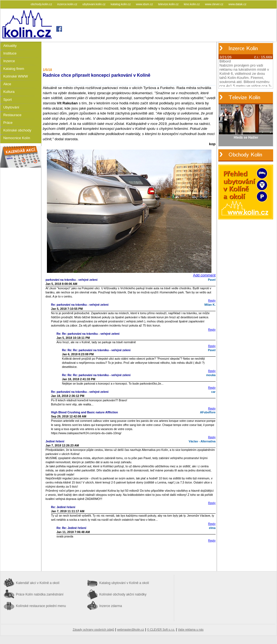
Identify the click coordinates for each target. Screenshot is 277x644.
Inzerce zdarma (111, 606)
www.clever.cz (214, 4)
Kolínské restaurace (41, 606)
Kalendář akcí (38, 583)
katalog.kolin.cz (121, 4)
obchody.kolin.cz (42, 4)
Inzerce (9, 61)
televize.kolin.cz (169, 4)
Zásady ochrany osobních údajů (93, 629)
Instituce (10, 53)
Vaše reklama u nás (191, 629)
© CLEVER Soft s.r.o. (161, 629)
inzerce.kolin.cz (68, 4)
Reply (212, 300)
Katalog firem (14, 69)
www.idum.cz (145, 4)
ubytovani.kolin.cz (94, 4)
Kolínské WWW (16, 76)
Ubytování (11, 107)
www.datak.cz (237, 4)
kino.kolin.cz (192, 4)
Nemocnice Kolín (17, 138)
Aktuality (10, 46)
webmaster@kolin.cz (131, 629)
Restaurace (12, 115)
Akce (7, 84)
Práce (8, 123)
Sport (8, 100)
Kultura (9, 92)
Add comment (204, 275)
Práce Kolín (40, 594)
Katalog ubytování (124, 583)
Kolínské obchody (17, 130)
